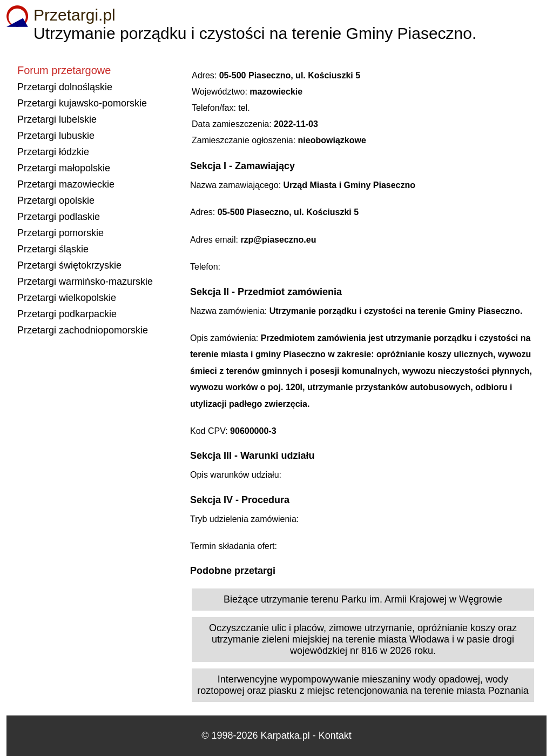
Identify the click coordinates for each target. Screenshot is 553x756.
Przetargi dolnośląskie (65, 87)
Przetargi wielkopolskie (67, 298)
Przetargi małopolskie (64, 168)
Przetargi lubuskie (56, 136)
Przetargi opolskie (56, 200)
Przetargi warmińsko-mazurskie (85, 282)
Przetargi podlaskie (59, 217)
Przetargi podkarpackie (67, 314)
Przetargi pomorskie (60, 233)
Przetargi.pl (75, 15)
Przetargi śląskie (53, 249)
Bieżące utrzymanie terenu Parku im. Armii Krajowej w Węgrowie (363, 599)
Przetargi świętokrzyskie (69, 265)
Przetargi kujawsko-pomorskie (82, 103)
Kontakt (335, 735)
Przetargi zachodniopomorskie (83, 330)
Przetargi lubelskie (57, 119)
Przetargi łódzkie (53, 152)
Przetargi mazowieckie (66, 184)
